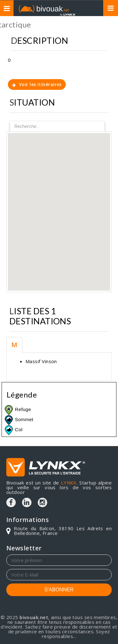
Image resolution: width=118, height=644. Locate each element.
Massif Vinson (41, 361)
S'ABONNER (59, 590)
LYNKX (69, 483)
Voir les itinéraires (37, 84)
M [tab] (14, 345)
